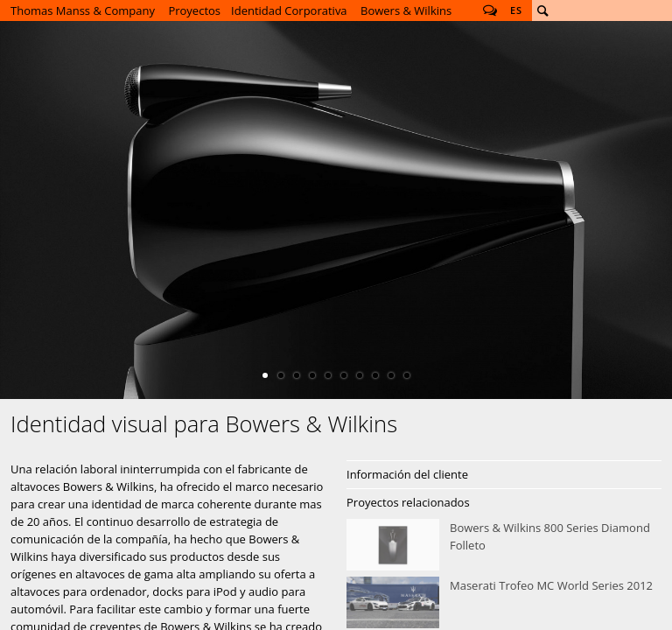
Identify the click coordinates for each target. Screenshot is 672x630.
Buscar (542, 10)
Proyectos (194, 10)
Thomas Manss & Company (83, 10)
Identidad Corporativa (289, 10)
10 (407, 375)
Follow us (490, 10)
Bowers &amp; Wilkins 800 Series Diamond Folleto (504, 545)
